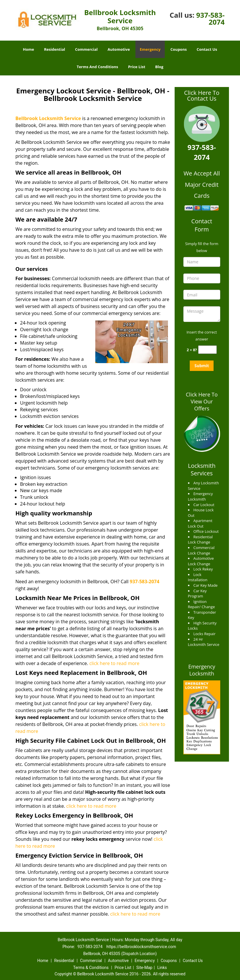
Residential (54, 49)
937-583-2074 (210, 18)
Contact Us (207, 49)
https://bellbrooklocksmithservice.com (141, 947)
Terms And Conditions (97, 67)
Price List (137, 67)
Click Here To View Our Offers (202, 401)
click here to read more (114, 663)
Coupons (179, 49)
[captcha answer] (207, 350)
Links (162, 968)
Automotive (119, 49)
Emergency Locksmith (202, 670)
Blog (159, 67)
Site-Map (144, 968)
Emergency (150, 49)
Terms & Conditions (91, 968)
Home (28, 49)
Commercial (86, 49)
